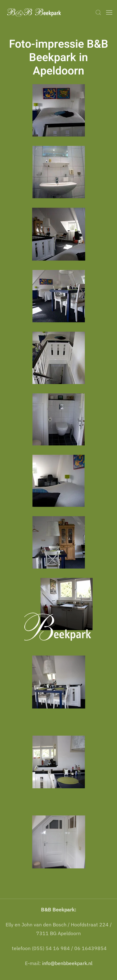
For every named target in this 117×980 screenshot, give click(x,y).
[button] (98, 12)
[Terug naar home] (36, 12)
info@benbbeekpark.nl (67, 963)
